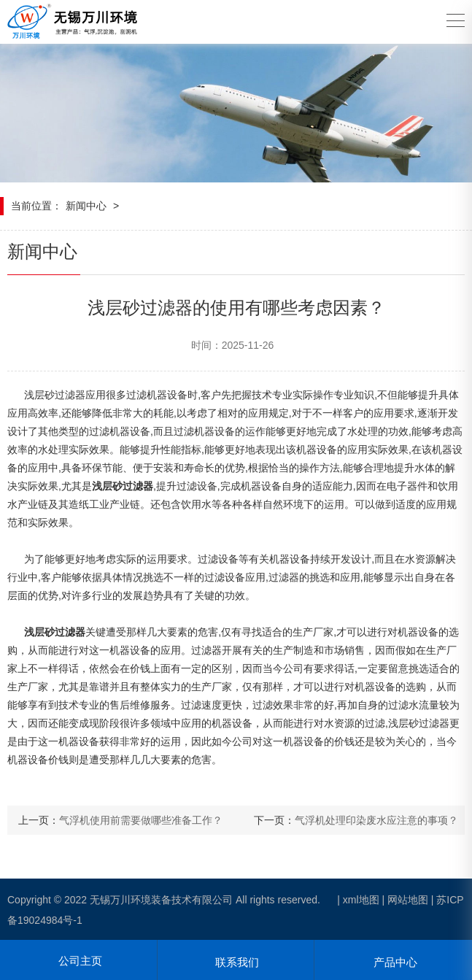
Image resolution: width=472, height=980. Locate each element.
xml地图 (361, 900)
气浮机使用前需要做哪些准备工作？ (141, 820)
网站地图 (408, 900)
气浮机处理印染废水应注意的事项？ (376, 820)
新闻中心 (86, 206)
